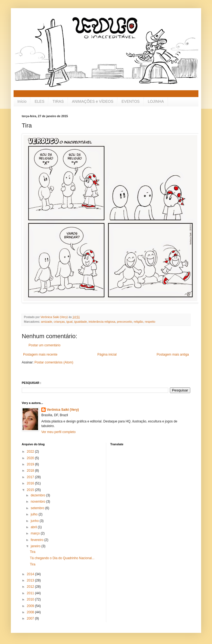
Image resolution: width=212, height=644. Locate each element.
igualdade (81, 322)
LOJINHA (156, 101)
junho (35, 521)
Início (22, 101)
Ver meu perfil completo (58, 432)
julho (35, 514)
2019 (31, 464)
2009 (31, 606)
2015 (31, 490)
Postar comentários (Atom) (54, 362)
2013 (31, 580)
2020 (31, 458)
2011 (31, 593)
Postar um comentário (44, 345)
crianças (59, 322)
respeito (150, 322)
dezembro (38, 495)
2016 (31, 483)
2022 (31, 452)
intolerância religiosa (102, 322)
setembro (38, 508)
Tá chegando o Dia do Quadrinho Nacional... (62, 558)
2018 (31, 471)
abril (34, 527)
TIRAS (58, 101)
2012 (31, 587)
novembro (38, 502)
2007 (31, 618)
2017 (31, 477)
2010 (31, 599)
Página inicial (107, 354)
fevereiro (38, 540)
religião (138, 322)
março (36, 533)
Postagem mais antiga (173, 354)
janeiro (36, 546)
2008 (31, 612)
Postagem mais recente (40, 354)
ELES (39, 101)
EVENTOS (131, 101)
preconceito (124, 322)
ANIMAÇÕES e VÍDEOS (93, 101)
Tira (33, 552)
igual (69, 322)
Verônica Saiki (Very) (63, 410)
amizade (47, 322)
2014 (31, 574)
